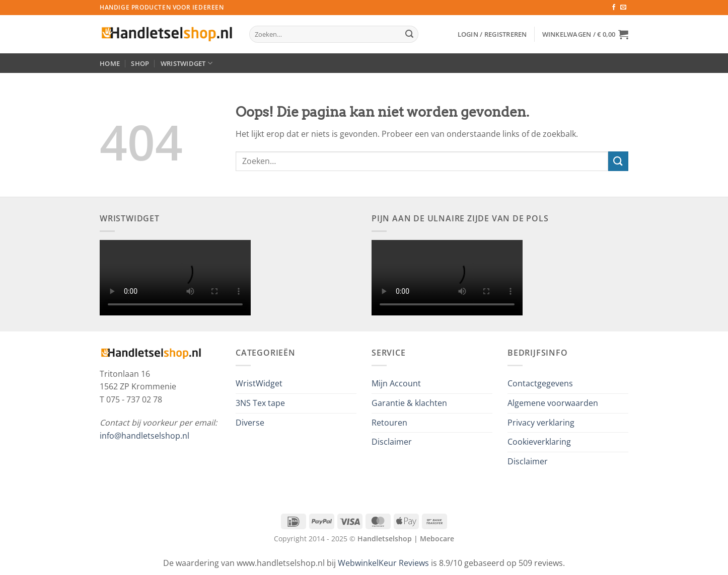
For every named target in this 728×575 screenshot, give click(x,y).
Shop (140, 63)
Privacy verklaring (541, 423)
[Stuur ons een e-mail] (623, 8)
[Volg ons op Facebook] (614, 8)
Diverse (250, 423)
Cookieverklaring (539, 442)
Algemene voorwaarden (553, 403)
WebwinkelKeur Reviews (383, 563)
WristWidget (187, 63)
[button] (492, 34)
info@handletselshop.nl (144, 436)
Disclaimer (392, 442)
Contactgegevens (540, 383)
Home (110, 63)
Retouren (389, 423)
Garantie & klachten (409, 403)
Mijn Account (396, 383)
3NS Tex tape (260, 403)
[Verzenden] (409, 34)
